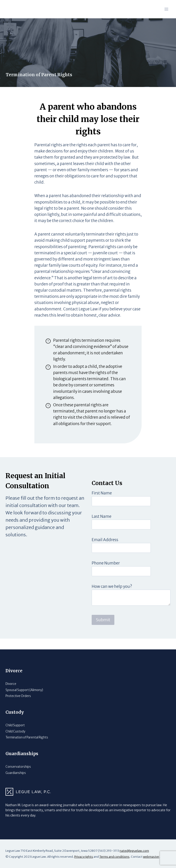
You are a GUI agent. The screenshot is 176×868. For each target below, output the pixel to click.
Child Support (15, 725)
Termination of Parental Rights (27, 737)
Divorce (11, 684)
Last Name (102, 527)
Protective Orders (18, 696)
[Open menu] (166, 9)
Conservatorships (18, 767)
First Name (102, 504)
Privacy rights (84, 857)
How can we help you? (112, 597)
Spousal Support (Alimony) (24, 690)
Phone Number (106, 574)
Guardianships (16, 773)
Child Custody (15, 731)
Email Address (105, 551)
